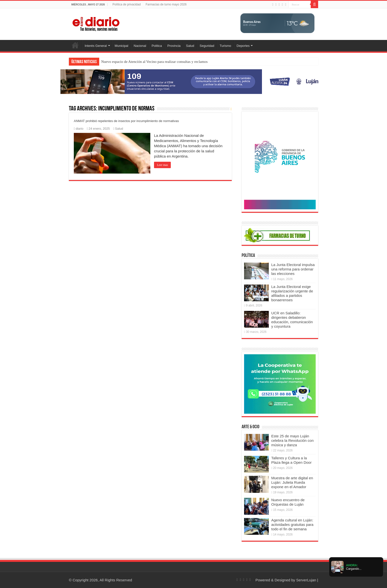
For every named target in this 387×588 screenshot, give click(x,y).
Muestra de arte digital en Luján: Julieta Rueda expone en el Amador (292, 482)
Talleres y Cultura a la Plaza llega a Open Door (291, 460)
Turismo (225, 46)
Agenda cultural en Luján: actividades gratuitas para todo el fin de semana (292, 525)
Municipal (122, 46)
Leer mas (162, 165)
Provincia (174, 46)
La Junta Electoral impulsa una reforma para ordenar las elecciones (293, 269)
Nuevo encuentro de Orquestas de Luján (288, 502)
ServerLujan (306, 580)
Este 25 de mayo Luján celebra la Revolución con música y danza (292, 440)
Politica (157, 46)
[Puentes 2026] (280, 161)
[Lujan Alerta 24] (193, 81)
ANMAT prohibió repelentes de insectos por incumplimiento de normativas (126, 121)
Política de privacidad (127, 4)
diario (80, 129)
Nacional (140, 46)
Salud (190, 46)
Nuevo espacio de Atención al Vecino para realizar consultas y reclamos (154, 62)
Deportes (243, 46)
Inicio (75, 45)
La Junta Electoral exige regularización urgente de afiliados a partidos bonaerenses (292, 293)
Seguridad (207, 46)
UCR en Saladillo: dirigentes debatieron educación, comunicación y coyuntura (292, 320)
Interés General (96, 46)
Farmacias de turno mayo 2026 (166, 4)
